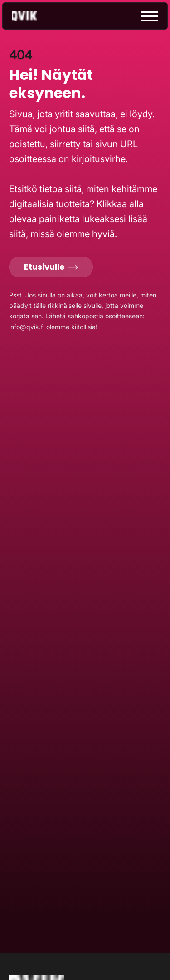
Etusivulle (51, 267)
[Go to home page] (32, 16)
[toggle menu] (150, 16)
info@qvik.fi (27, 327)
